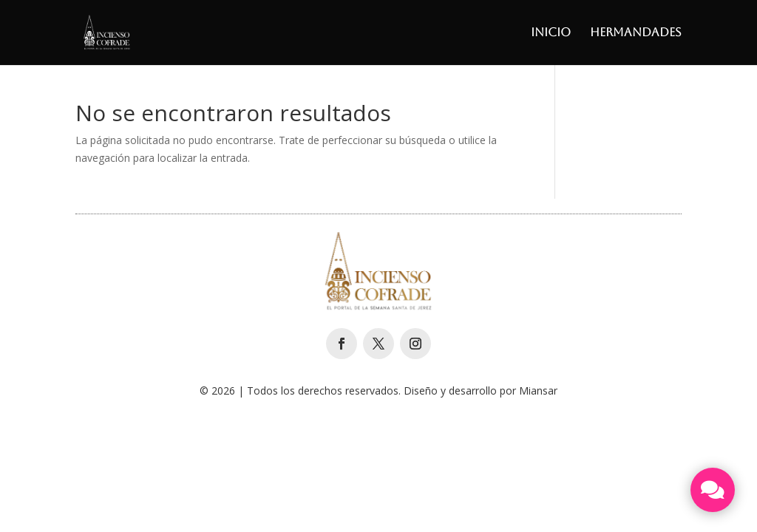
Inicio (551, 33)
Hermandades (636, 33)
